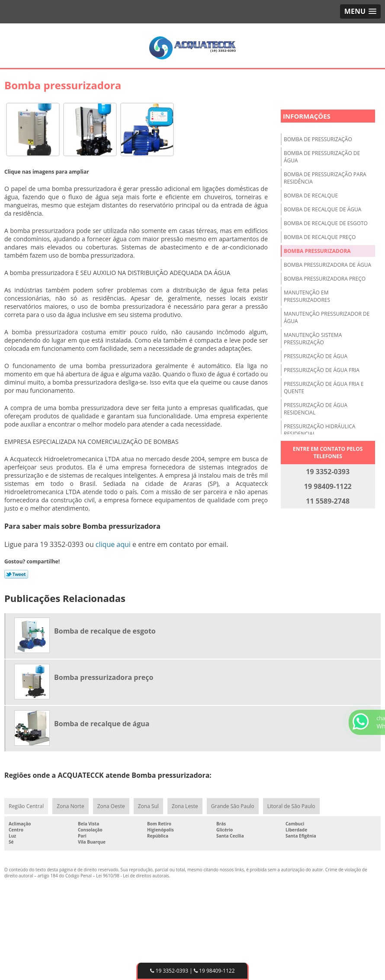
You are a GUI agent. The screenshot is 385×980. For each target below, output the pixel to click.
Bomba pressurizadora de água (327, 265)
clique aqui (113, 544)
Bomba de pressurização (318, 139)
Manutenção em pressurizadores (307, 296)
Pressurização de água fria (322, 370)
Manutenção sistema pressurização (313, 339)
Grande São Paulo (233, 806)
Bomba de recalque (311, 196)
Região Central (26, 806)
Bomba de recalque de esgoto (326, 223)
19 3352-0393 (169, 971)
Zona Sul (148, 806)
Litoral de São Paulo (291, 806)
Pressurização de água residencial (316, 409)
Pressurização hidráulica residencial (319, 430)
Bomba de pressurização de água (322, 157)
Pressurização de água (316, 356)
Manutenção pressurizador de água (327, 317)
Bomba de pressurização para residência (325, 178)
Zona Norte (70, 806)
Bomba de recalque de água (322, 209)
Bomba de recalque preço (320, 237)
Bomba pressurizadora (317, 251)
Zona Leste (185, 806)
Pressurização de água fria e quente (324, 388)
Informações (307, 116)
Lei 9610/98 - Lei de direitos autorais (133, 876)
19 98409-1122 (214, 971)
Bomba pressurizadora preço (325, 279)
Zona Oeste (111, 806)
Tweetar (16, 574)
